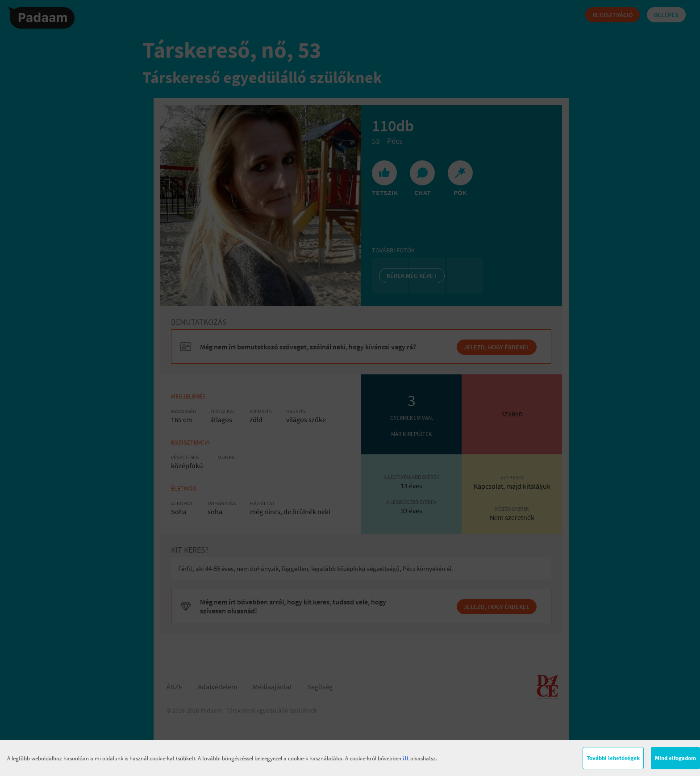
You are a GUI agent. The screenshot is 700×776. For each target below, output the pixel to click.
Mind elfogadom (675, 758)
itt (406, 758)
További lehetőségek (613, 758)
